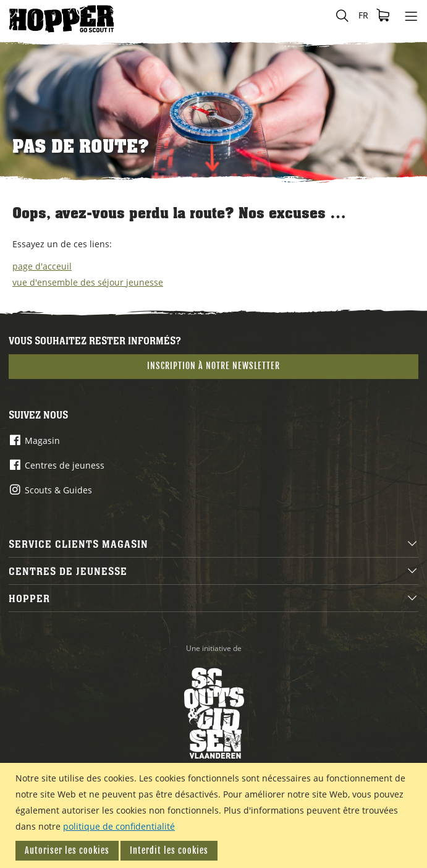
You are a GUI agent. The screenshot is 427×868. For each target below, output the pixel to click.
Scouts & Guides (58, 490)
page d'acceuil (42, 266)
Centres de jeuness (65, 465)
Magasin (42, 440)
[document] (215, 815)
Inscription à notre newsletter (213, 366)
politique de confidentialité (119, 826)
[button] (363, 15)
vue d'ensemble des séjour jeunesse (88, 282)
